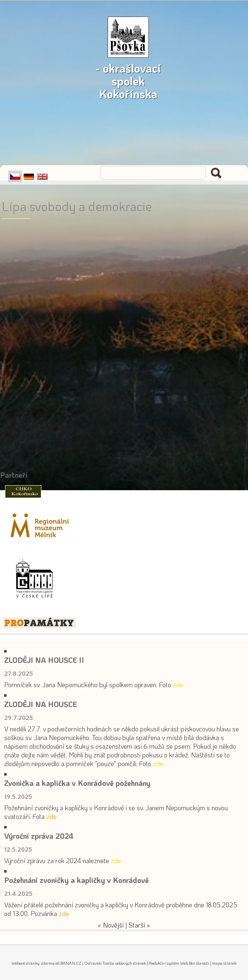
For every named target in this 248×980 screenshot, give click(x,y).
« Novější (111, 925)
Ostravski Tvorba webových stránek (115, 963)
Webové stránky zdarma (33, 963)
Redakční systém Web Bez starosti (179, 963)
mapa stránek (224, 963)
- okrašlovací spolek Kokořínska (128, 63)
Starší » (139, 925)
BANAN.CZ (71, 963)
